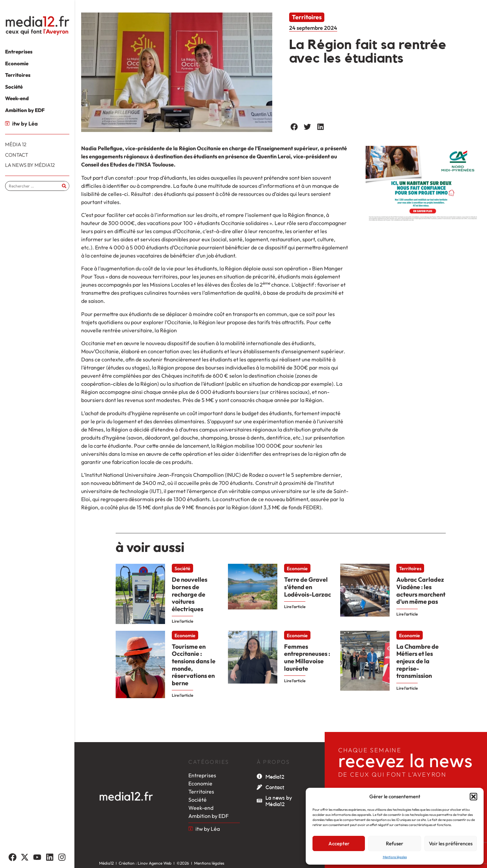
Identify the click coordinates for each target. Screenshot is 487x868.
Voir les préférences (451, 843)
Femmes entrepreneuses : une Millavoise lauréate (307, 658)
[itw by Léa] (7, 123)
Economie (297, 569)
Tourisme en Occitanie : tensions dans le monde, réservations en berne (194, 665)
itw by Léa (25, 124)
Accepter (339, 843)
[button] (473, 797)
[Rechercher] (64, 186)
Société (182, 569)
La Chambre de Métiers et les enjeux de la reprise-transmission (418, 661)
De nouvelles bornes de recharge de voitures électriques (190, 594)
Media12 (275, 777)
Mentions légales (395, 857)
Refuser (395, 843)
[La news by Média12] (259, 801)
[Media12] (259, 776)
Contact (275, 787)
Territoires (307, 17)
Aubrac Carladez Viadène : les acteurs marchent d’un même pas (421, 591)
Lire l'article (182, 621)
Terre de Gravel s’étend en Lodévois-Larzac (308, 587)
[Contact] (259, 787)
